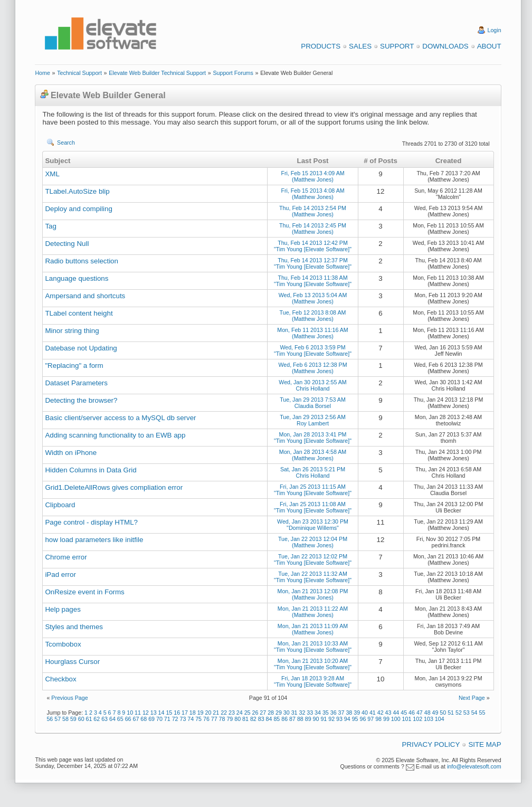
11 (138, 713)
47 (420, 713)
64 (112, 719)
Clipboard (60, 505)
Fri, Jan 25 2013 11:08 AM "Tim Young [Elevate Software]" (313, 507)
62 (97, 719)
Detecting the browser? (81, 400)
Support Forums (233, 73)
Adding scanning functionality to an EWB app (115, 435)
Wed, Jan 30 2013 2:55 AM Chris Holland (312, 385)
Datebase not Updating (81, 348)
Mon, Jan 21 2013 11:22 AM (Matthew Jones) (313, 612)
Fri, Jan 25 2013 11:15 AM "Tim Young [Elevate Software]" (313, 490)
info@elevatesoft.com (474, 766)
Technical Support (79, 73)
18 (193, 713)
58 (65, 719)
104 (440, 719)
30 (287, 713)
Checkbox (60, 679)
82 (253, 719)
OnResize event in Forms (84, 592)
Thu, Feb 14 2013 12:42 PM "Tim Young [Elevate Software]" (313, 246)
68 (144, 719)
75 (198, 719)
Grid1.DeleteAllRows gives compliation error (114, 487)
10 (130, 713)
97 (370, 719)
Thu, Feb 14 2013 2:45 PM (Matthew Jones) (313, 229)
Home (42, 73)
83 (261, 719)
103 (429, 719)
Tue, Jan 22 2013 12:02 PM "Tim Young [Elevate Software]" (313, 559)
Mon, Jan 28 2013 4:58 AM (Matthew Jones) (313, 455)
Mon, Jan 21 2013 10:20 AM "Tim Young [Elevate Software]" (313, 664)
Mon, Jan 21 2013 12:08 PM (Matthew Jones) (313, 594)
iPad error (60, 575)
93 (339, 719)
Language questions (77, 278)
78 (222, 719)
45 (404, 713)
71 (167, 719)
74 (191, 719)
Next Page (472, 698)
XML (52, 174)
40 (365, 713)
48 (427, 713)
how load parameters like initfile (94, 540)
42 (381, 713)
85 (277, 719)
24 (240, 713)
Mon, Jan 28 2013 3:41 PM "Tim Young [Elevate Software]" (313, 438)
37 (341, 713)
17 (185, 713)
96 (363, 719)
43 (388, 713)
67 (136, 719)
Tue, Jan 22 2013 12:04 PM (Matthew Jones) (313, 542)
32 (302, 713)
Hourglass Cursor (72, 662)
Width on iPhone (71, 453)
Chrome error (66, 557)
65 (120, 719)
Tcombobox (63, 644)
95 (355, 719)
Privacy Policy (431, 744)
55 (482, 713)
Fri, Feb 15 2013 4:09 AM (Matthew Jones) (312, 176)
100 (396, 719)
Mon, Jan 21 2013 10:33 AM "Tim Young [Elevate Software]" (313, 647)
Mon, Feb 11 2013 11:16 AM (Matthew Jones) (312, 333)
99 (386, 719)
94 (347, 719)
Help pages (63, 609)
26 (255, 713)
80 (237, 719)
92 (331, 719)
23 (232, 713)
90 (316, 719)
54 (474, 713)
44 (396, 713)
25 (248, 713)
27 (263, 713)
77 (214, 719)
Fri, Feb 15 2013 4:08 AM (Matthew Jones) (312, 194)
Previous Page (69, 698)
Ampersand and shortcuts (85, 296)
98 (378, 719)
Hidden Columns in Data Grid (91, 470)
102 (417, 719)
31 (294, 713)
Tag (51, 226)
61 (89, 719)
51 (451, 713)
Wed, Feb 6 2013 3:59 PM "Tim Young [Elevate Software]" (313, 350)
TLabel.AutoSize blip (77, 191)
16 (177, 713)
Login (495, 30)
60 (81, 719)
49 (435, 713)
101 (407, 719)
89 (308, 719)
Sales (360, 46)
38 (349, 713)
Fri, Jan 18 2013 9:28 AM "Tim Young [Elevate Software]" (313, 681)
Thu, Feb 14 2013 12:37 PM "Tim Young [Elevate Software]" (313, 263)
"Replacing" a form (74, 365)
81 (245, 719)
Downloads (445, 46)
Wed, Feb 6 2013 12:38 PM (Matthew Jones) (312, 368)
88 (300, 719)
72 (175, 719)
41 (373, 713)
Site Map (484, 744)
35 (326, 713)
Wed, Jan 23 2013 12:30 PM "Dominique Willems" (313, 525)
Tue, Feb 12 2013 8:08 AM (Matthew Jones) (313, 316)
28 (271, 713)
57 (58, 719)
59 (73, 719)
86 (284, 719)
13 (154, 713)
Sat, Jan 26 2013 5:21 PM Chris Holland (313, 472)
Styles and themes (74, 627)
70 (159, 719)
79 (230, 719)
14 (161, 713)
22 (224, 713)
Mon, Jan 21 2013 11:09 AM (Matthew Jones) (313, 629)
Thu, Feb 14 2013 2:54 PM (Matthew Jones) (313, 211)
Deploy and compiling (78, 209)
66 (128, 719)
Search (66, 143)
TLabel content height (79, 313)
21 (216, 713)
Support (397, 46)
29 (279, 713)
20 (208, 713)
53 (467, 713)
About (489, 46)
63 (104, 719)
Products (321, 46)
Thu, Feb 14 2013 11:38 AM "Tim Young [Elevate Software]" (313, 281)
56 (50, 719)
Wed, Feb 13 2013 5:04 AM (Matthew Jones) (313, 298)
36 (334, 713)
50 (443, 713)
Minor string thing (72, 331)
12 (146, 713)
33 (310, 713)
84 (269, 719)
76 (206, 719)
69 (151, 719)
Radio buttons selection (82, 261)
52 (459, 713)
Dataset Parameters (76, 383)
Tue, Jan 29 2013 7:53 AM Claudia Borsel (313, 403)
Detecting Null (67, 244)
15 (169, 713)
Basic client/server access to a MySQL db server (120, 418)
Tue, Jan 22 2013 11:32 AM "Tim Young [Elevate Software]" (313, 577)
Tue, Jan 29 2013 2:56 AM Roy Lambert (313, 420)
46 (412, 713)
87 (292, 719)
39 (357, 713)
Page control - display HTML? (91, 522)
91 (324, 719)
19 (201, 713)
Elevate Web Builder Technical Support (157, 73)
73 (183, 719)
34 (318, 713)
